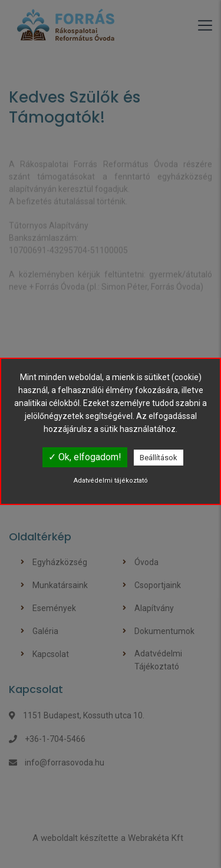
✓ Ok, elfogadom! (85, 457)
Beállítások (159, 458)
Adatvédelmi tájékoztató (111, 481)
